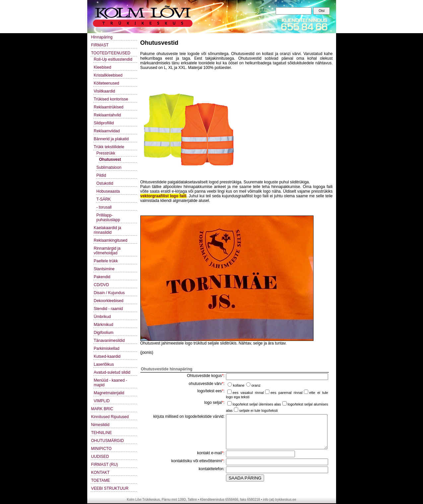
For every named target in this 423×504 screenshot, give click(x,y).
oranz (256, 385)
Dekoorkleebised (109, 301)
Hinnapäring (102, 37)
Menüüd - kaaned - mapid (111, 383)
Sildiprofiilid (104, 123)
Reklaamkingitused (111, 240)
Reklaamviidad (107, 131)
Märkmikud (104, 325)
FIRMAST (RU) (105, 465)
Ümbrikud (102, 317)
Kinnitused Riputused (110, 417)
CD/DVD (102, 285)
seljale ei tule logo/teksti (258, 410)
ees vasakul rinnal (248, 393)
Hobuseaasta (108, 191)
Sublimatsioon (109, 167)
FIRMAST (100, 45)
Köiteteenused (107, 83)
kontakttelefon (211, 469)
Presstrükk (106, 153)
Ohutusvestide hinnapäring (167, 369)
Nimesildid (100, 425)
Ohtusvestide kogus (204, 376)
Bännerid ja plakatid (111, 139)
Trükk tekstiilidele (109, 147)
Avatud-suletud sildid (112, 372)
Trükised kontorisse (111, 99)
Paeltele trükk (106, 261)
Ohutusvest (110, 159)
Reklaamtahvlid (107, 115)
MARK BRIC (102, 409)
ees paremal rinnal (286, 393)
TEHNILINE (102, 433)
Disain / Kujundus (109, 293)
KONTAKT (101, 472)
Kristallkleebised (108, 75)
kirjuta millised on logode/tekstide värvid (188, 416)
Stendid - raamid (108, 309)
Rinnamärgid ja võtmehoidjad (107, 251)
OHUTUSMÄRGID (108, 441)
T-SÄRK (104, 199)
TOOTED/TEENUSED (111, 53)
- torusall (104, 207)
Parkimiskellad (107, 348)
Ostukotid (105, 183)
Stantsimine (104, 269)
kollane (239, 385)
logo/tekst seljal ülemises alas (257, 404)
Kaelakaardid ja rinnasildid (108, 230)
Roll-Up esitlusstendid (113, 59)
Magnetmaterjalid (109, 393)
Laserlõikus (104, 364)
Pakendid (102, 277)
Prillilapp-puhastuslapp (108, 218)
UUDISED (100, 457)
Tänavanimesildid (109, 341)
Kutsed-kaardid (107, 356)
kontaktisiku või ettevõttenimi (197, 461)
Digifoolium (104, 333)
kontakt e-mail (210, 453)
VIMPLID (102, 401)
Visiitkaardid (105, 91)
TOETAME (101, 480)
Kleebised (103, 67)
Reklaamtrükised (109, 107)
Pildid (101, 175)
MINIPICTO (102, 449)
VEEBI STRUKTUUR (110, 488)
